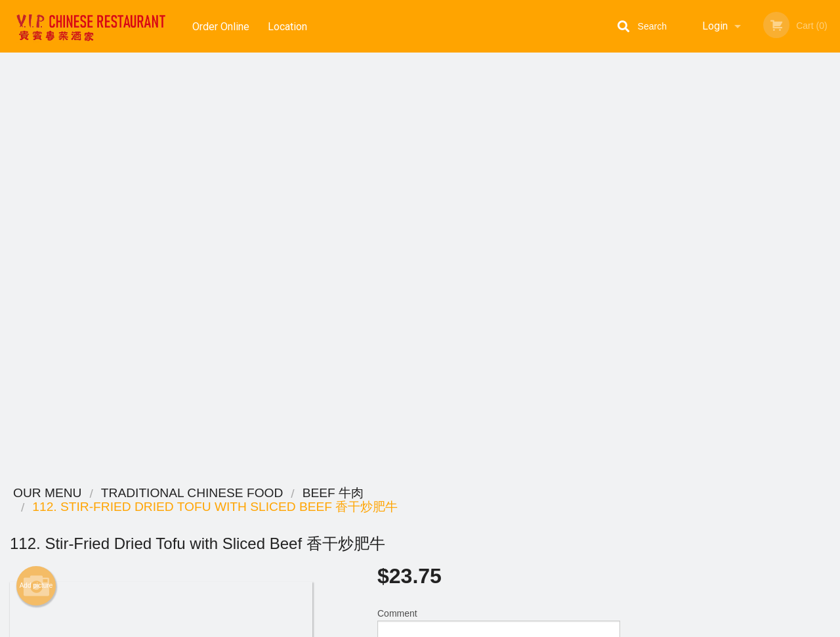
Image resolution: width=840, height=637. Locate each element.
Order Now (735, 82)
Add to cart (508, 267)
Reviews (500, 511)
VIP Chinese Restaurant (172, 494)
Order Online (221, 26)
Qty (414, 263)
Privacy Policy (511, 543)
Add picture (36, 165)
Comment (499, 210)
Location (288, 26)
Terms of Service (442, 628)
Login (715, 26)
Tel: (634, 543)
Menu (386, 511)
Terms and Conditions (525, 527)
